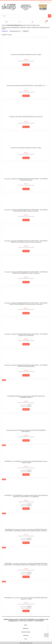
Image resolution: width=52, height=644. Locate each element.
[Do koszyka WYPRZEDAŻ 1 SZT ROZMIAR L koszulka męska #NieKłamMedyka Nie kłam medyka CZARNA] (26, 475)
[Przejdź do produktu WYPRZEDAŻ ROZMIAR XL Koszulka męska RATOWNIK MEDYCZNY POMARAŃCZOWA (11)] (26, 388)
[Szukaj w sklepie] (25, 16)
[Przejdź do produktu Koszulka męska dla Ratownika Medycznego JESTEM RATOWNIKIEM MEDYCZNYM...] (26, 422)
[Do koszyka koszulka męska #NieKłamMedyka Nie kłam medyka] (26, 65)
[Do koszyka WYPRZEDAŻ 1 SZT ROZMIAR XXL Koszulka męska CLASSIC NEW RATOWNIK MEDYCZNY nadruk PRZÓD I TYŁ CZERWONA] (26, 509)
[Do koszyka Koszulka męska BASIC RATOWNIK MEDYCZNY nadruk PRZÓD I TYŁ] (26, 96)
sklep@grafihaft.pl (15, 31)
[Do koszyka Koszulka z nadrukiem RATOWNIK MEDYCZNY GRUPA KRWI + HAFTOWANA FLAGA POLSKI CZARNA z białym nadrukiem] (26, 220)
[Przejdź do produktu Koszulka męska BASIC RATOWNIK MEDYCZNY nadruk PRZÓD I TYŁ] (26, 77)
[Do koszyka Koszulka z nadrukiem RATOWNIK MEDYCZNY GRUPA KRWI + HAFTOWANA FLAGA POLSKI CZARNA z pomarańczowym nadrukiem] (26, 251)
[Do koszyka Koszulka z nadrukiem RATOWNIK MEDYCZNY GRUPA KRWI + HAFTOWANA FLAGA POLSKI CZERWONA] (26, 344)
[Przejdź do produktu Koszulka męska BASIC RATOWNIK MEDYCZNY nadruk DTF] (26, 108)
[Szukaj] (50, 16)
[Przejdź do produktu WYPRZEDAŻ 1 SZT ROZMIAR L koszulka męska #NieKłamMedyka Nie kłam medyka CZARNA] (26, 453)
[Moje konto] (33, 22)
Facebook (5, 31)
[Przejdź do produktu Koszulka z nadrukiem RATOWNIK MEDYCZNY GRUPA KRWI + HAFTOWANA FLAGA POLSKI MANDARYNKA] (26, 357)
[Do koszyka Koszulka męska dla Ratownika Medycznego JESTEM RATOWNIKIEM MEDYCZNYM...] (26, 440)
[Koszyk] (45, 22)
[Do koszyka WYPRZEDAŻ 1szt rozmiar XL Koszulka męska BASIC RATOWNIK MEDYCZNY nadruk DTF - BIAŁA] (26, 611)
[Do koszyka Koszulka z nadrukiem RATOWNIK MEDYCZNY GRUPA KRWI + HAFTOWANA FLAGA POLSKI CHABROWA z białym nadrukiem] (26, 282)
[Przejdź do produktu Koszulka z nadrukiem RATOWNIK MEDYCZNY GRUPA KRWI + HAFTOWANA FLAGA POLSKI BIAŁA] (26, 171)
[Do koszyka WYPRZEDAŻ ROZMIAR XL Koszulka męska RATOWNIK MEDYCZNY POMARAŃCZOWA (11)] (26, 409)
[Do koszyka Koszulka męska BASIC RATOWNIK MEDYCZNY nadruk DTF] (26, 127)
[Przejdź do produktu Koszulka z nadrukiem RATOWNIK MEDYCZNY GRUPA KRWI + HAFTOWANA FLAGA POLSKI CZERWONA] (26, 326)
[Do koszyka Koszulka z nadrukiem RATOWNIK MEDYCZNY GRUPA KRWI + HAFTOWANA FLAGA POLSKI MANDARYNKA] (26, 375)
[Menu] (7, 22)
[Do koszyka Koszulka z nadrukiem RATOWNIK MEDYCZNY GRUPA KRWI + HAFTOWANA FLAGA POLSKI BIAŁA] (26, 189)
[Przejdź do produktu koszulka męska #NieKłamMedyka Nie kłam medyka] (26, 46)
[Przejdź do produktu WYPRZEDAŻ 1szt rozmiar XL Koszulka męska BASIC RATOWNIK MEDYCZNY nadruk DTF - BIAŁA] (26, 589)
